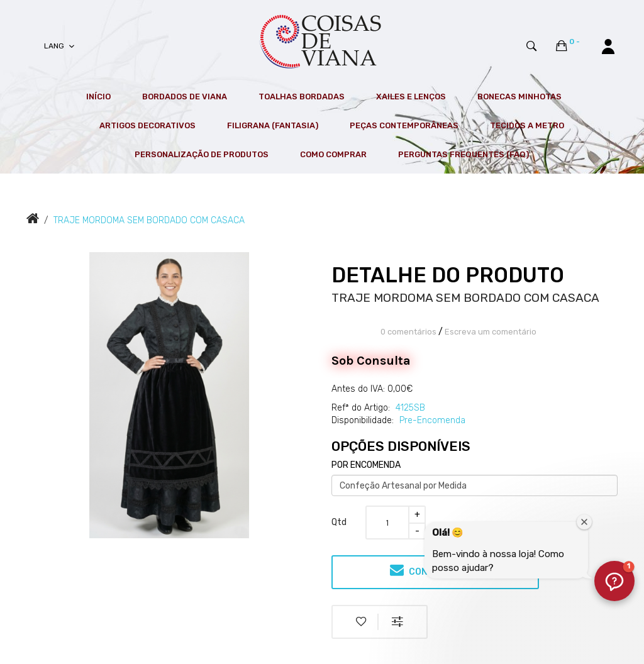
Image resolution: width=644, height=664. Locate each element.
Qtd (339, 522)
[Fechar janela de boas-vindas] (584, 522)
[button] (614, 581)
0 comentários (408, 332)
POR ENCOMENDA (366, 465)
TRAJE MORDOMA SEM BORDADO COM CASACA (149, 220)
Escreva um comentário (491, 332)
